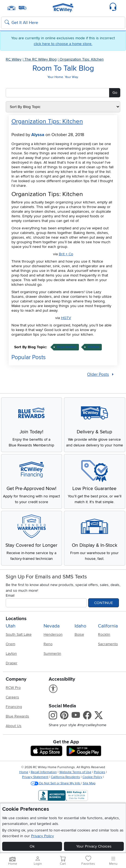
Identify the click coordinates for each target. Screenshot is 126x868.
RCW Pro (13, 688)
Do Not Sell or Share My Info (56, 783)
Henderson (53, 634)
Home (24, 772)
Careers (12, 697)
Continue (104, 603)
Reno (48, 644)
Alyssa (38, 135)
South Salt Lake (19, 634)
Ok (32, 846)
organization (67, 347)
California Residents (65, 777)
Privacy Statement (35, 777)
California (108, 626)
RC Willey (14, 59)
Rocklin (104, 634)
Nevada (52, 626)
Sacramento (108, 644)
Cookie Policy (92, 777)
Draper (12, 663)
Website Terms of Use (75, 772)
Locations (16, 619)
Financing (14, 707)
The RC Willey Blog (41, 59)
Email (10, 595)
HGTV (66, 318)
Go (115, 93)
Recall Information (44, 772)
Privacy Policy (42, 836)
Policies (100, 772)
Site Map (89, 783)
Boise (79, 634)
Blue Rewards (17, 716)
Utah (11, 626)
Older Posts (98, 375)
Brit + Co (66, 254)
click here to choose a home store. (63, 44)
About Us (14, 726)
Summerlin (52, 654)
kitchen (93, 347)
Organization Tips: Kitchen (82, 59)
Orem (10, 644)
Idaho (80, 626)
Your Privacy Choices (94, 846)
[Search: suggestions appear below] (63, 23)
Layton (11, 654)
